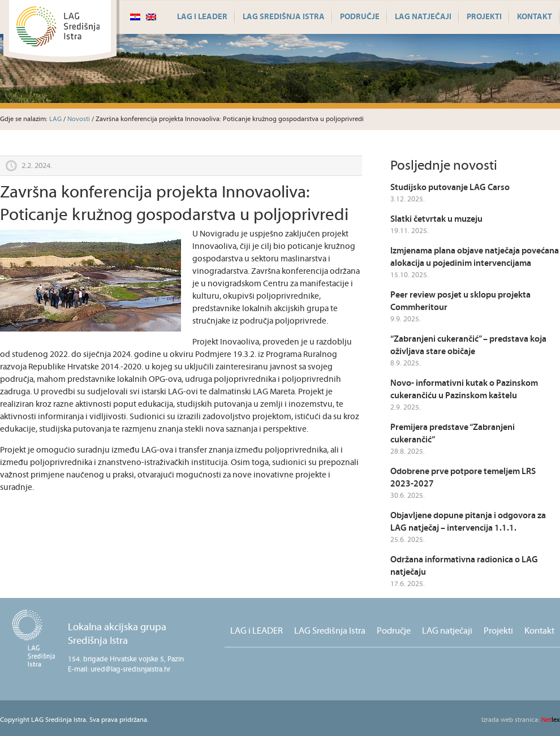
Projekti (484, 17)
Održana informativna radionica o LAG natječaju (464, 566)
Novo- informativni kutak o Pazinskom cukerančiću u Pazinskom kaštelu (464, 389)
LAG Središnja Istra (284, 17)
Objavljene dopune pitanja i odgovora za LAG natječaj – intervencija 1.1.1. (468, 522)
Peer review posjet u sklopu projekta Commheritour (460, 301)
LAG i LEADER (202, 17)
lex (521, 720)
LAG (55, 119)
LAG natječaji (423, 17)
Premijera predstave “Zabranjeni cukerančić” (453, 434)
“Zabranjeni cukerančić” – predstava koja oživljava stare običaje (468, 345)
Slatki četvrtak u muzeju (436, 219)
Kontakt (535, 17)
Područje (360, 17)
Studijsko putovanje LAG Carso (450, 188)
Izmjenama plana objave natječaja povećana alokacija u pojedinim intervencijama (475, 257)
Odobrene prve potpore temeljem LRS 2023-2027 (463, 478)
